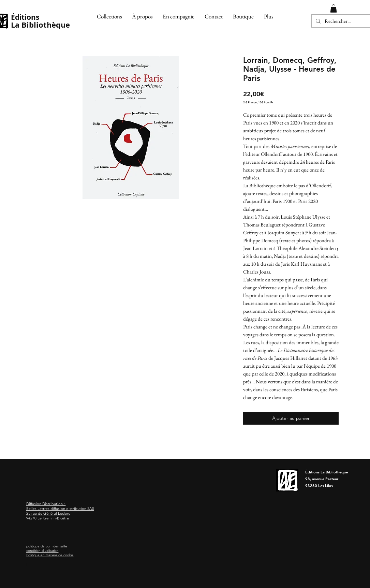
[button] (109, 16)
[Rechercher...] (342, 21)
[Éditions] (41, 17)
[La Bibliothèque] (42, 25)
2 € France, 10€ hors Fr (258, 102)
